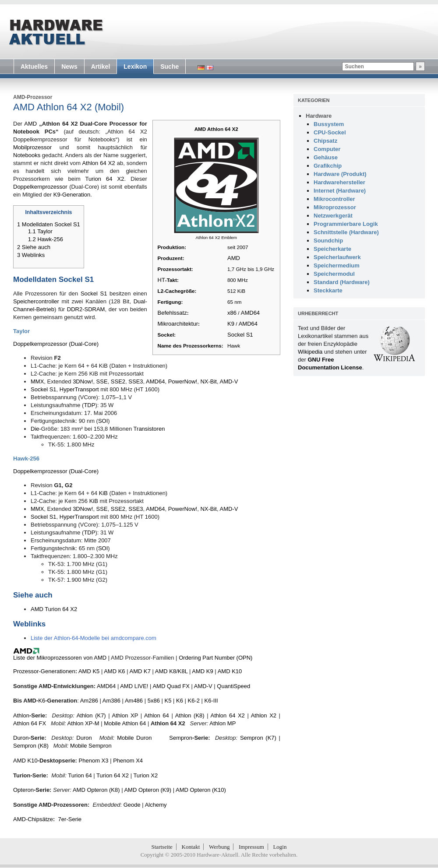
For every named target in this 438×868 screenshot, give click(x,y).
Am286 (89, 701)
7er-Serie (70, 819)
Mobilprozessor (32, 147)
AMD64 (250, 313)
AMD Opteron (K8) (96, 790)
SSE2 (118, 381)
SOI (103, 421)
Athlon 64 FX (30, 723)
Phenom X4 (128, 761)
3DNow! (83, 381)
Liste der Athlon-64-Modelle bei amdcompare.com (94, 638)
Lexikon (135, 67)
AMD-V (229, 381)
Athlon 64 (157, 715)
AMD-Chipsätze (33, 819)
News (69, 67)
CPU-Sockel (330, 132)
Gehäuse (326, 157)
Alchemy (156, 805)
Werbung (219, 847)
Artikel (101, 67)
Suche (170, 67)
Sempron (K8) (31, 746)
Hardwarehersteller (339, 182)
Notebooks (27, 155)
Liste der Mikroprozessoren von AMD (60, 658)
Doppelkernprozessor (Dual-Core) (56, 344)
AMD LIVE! (134, 686)
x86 (232, 313)
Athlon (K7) (91, 715)
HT (161, 280)
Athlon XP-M (83, 723)
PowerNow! (183, 381)
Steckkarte (328, 290)
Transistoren (149, 429)
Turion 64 (80, 775)
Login (280, 847)
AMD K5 (89, 671)
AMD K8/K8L (171, 671)
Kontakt (191, 847)
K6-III (211, 701)
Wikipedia (310, 352)
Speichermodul (334, 274)
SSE (102, 381)
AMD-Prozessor (33, 97)
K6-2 (194, 701)
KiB (103, 493)
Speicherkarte (332, 249)
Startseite (162, 847)
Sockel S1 (240, 335)
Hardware (319, 116)
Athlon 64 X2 (98, 163)
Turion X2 (145, 775)
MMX (37, 381)
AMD (234, 258)
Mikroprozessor (335, 207)
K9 (231, 324)
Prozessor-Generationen (44, 671)
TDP (89, 405)
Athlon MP (223, 723)
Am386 (111, 701)
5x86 (154, 701)
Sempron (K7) (258, 738)
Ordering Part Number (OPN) (215, 658)
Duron (21, 738)
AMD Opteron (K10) (201, 790)
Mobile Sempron (91, 746)
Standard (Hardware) (342, 282)
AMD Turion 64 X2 (54, 609)
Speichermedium (337, 265)
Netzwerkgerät (333, 216)
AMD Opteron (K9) (148, 790)
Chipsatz (325, 141)
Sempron (181, 738)
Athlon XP (125, 715)
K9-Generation (72, 195)
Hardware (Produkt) (340, 174)
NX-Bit (208, 381)
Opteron (23, 790)
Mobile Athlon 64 (125, 723)
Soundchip (328, 241)
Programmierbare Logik (346, 224)
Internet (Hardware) (340, 191)
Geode (132, 805)
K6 (42, 701)
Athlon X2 (264, 715)
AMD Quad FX (171, 686)
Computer (327, 149)
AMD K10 (230, 671)
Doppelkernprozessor (40, 187)
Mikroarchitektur (178, 324)
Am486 (134, 701)
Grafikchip (328, 166)
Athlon (21, 715)
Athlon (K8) (190, 715)
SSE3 (136, 381)
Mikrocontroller (334, 199)
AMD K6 (114, 671)
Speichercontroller (36, 301)
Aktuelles (34, 67)
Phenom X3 (94, 761)
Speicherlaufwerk (337, 257)
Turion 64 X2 (105, 179)
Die (35, 429)
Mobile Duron (134, 738)
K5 (168, 701)
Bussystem (329, 124)
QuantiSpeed (233, 686)
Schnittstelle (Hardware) (346, 232)
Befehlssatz (172, 313)
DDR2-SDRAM (86, 309)
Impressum (251, 847)
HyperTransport (79, 389)
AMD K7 (140, 671)
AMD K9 (202, 671)
